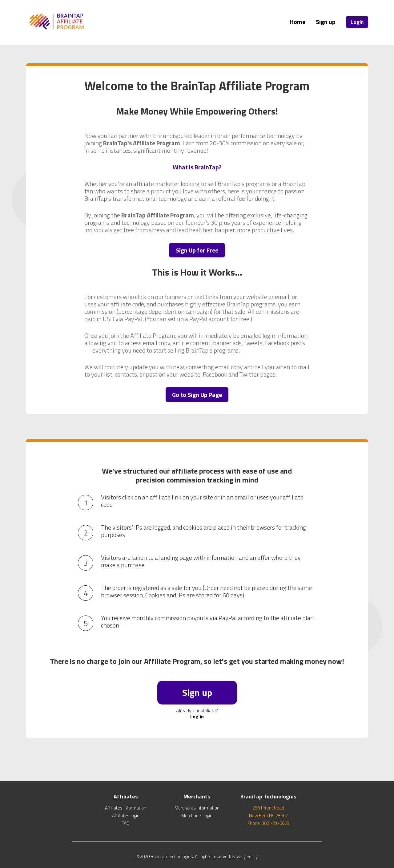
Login (357, 22)
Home (298, 22)
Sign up (326, 22)
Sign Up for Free (197, 250)
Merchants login (197, 816)
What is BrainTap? (197, 167)
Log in (197, 717)
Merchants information (197, 808)
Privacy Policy (245, 856)
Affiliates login (126, 816)
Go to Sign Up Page (197, 395)
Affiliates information (126, 808)
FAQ (126, 823)
